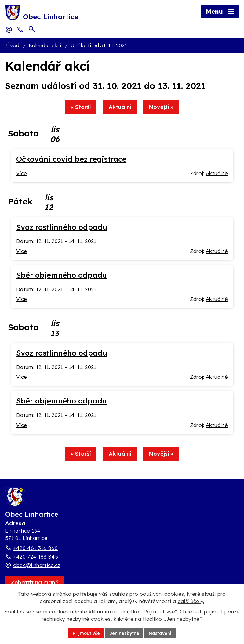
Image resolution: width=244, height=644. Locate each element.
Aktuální (120, 107)
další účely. (191, 601)
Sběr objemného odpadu (62, 275)
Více (22, 173)
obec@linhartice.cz (37, 565)
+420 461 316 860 (35, 548)
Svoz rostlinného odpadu (62, 227)
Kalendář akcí (45, 45)
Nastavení (160, 633)
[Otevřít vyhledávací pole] (32, 29)
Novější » (161, 107)
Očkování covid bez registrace (71, 159)
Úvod (13, 45)
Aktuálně (217, 173)
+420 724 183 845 (36, 557)
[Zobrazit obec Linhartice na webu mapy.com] (35, 582)
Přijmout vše (86, 633)
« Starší (81, 107)
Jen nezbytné (124, 633)
